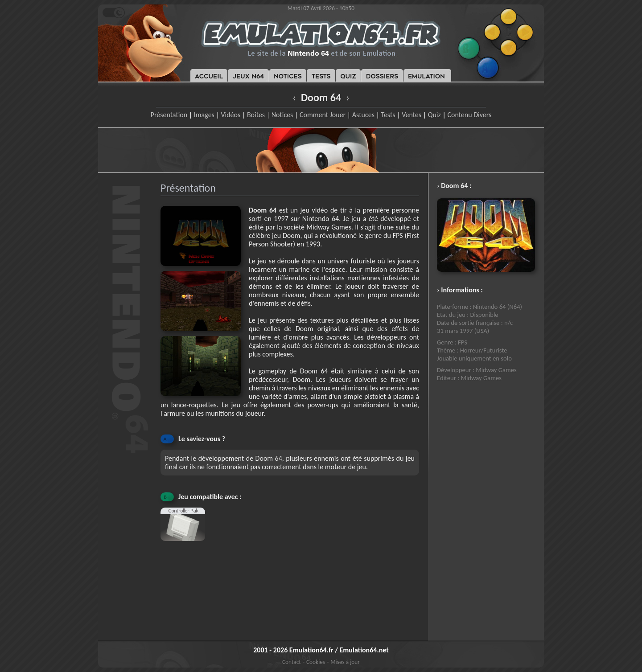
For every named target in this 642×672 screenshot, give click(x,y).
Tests (388, 115)
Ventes (412, 115)
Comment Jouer (323, 115)
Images (204, 115)
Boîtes (256, 115)
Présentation (169, 115)
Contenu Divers (469, 115)
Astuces (363, 115)
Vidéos (230, 115)
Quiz (434, 115)
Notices (282, 115)
